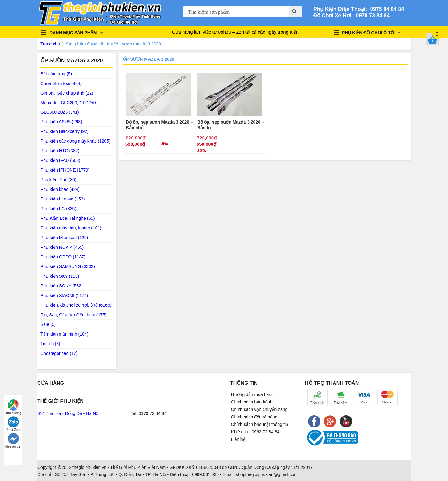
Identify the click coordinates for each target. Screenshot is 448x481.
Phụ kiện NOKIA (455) (62, 247)
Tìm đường (13, 407)
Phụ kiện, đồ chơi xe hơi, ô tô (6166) (76, 305)
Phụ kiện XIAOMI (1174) (64, 295)
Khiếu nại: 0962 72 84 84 (255, 432)
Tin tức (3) (50, 344)
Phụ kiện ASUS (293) (61, 122)
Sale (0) (48, 324)
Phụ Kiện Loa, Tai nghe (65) (68, 218)
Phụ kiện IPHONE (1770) (65, 170)
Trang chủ (50, 44)
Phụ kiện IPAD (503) (60, 160)
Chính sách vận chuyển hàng (259, 409)
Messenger (13, 441)
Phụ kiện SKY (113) (60, 276)
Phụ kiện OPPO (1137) (63, 257)
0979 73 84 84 (371, 15)
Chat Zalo (13, 424)
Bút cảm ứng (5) (56, 74)
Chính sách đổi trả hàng (254, 417)
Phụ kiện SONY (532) (62, 286)
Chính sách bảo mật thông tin (260, 424)
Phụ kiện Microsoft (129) (64, 238)
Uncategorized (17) (59, 353)
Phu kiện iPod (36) (58, 180)
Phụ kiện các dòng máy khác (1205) (75, 141)
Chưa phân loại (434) (61, 83)
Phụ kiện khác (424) (60, 189)
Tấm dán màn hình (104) (64, 334)
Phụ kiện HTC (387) (60, 151)
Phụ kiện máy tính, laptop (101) (71, 228)
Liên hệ (238, 439)
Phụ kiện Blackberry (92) (65, 131)
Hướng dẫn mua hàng (252, 394)
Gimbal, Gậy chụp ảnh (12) (67, 93)
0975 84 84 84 (385, 9)
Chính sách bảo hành (252, 402)
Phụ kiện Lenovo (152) (63, 199)
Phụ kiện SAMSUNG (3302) (68, 266)
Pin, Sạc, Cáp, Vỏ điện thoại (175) (74, 315)
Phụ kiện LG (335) (58, 209)
